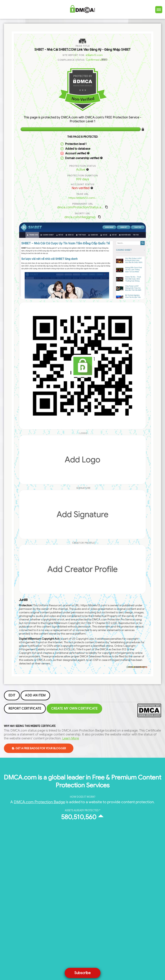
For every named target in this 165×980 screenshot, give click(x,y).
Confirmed (97, 60)
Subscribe (82, 973)
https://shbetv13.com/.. (82, 198)
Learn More (71, 738)
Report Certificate (25, 709)
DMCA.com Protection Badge (39, 802)
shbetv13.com (94, 55)
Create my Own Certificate (74, 709)
